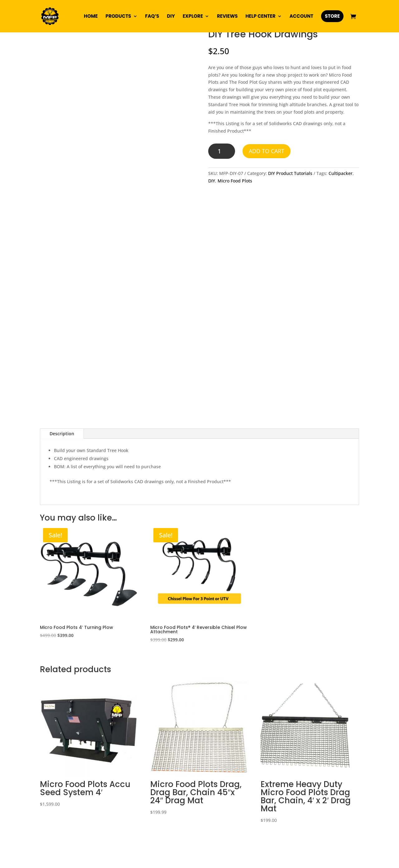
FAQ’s (152, 17)
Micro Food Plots (235, 181)
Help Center (260, 17)
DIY (171, 17)
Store (332, 16)
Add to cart (267, 151)
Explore (193, 17)
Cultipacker (341, 173)
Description (62, 434)
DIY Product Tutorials (290, 173)
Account (301, 17)
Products (118, 17)
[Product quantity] (222, 151)
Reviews (227, 17)
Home (91, 17)
